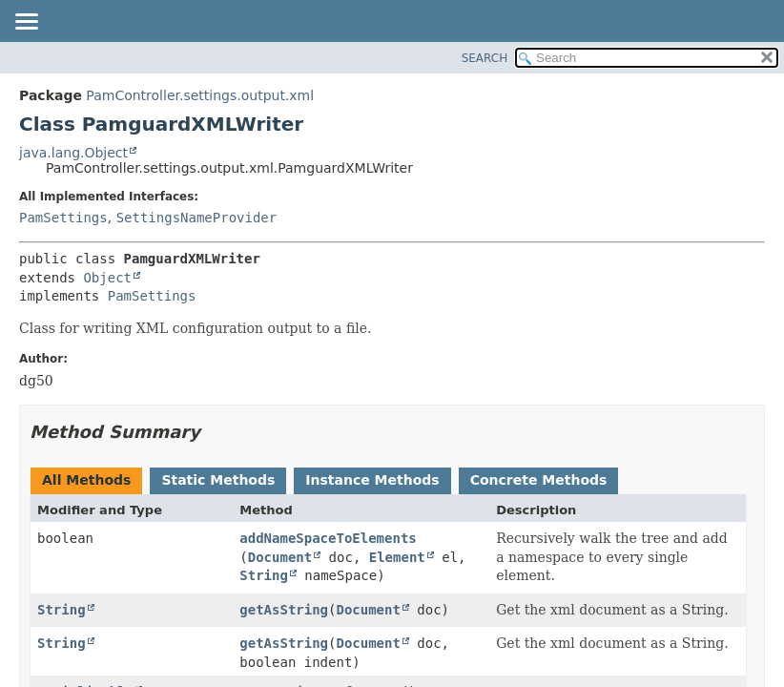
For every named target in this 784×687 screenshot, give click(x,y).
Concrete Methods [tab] (539, 480)
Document (280, 557)
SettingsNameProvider (197, 218)
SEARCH (485, 58)
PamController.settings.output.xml (200, 95)
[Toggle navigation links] (26, 23)
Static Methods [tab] (218, 480)
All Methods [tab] (86, 480)
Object (107, 278)
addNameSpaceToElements (328, 538)
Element (397, 557)
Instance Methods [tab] (372, 480)
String (264, 575)
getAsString (284, 610)
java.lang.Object (73, 153)
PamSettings (63, 218)
